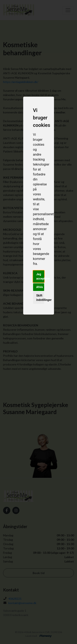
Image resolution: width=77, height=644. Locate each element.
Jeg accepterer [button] (40, 276)
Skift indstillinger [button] (40, 298)
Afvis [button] (40, 287)
